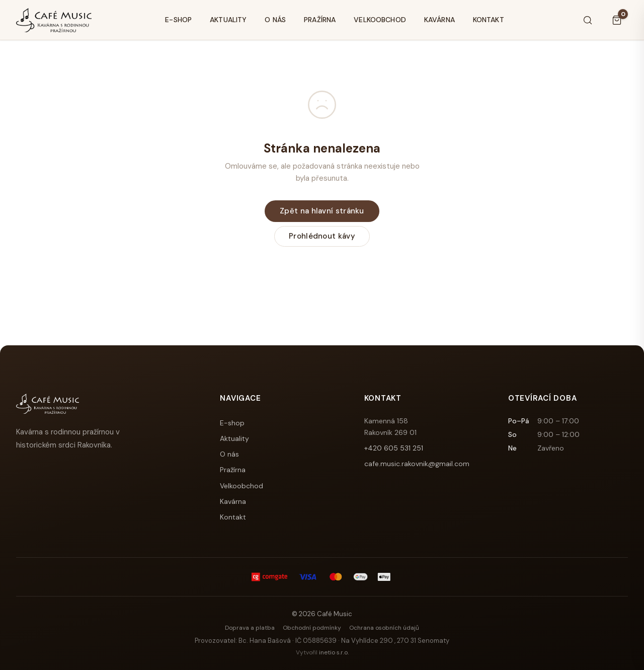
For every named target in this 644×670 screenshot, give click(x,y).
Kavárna (439, 20)
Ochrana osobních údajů (384, 628)
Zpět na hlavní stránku (322, 211)
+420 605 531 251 (394, 448)
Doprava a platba (250, 628)
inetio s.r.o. (334, 652)
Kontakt (489, 20)
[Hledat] (588, 20)
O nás (275, 20)
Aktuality (228, 20)
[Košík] (617, 20)
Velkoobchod (380, 20)
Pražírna (320, 20)
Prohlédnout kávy (322, 236)
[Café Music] (54, 20)
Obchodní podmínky (312, 628)
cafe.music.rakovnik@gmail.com (417, 464)
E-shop (178, 20)
